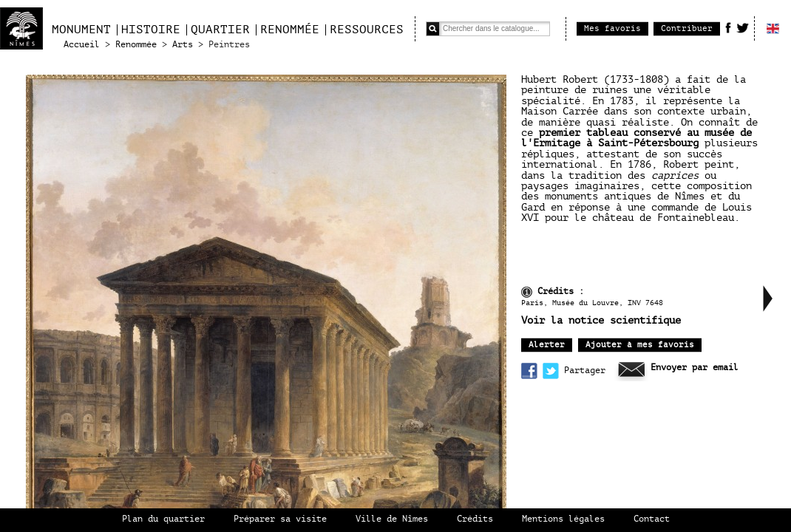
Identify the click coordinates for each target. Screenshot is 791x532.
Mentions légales (563, 519)
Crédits (475, 519)
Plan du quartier (163, 519)
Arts (183, 45)
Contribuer (687, 28)
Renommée (290, 30)
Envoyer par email (695, 368)
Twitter (743, 27)
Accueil (82, 45)
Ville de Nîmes (392, 519)
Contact (652, 519)
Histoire (151, 30)
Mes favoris (612, 28)
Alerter (547, 345)
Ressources (367, 30)
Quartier (220, 30)
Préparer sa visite (280, 519)
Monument (81, 30)
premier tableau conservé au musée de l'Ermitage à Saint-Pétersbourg (636, 138)
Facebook (728, 27)
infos (527, 292)
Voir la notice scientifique (601, 321)
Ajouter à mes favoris (640, 345)
